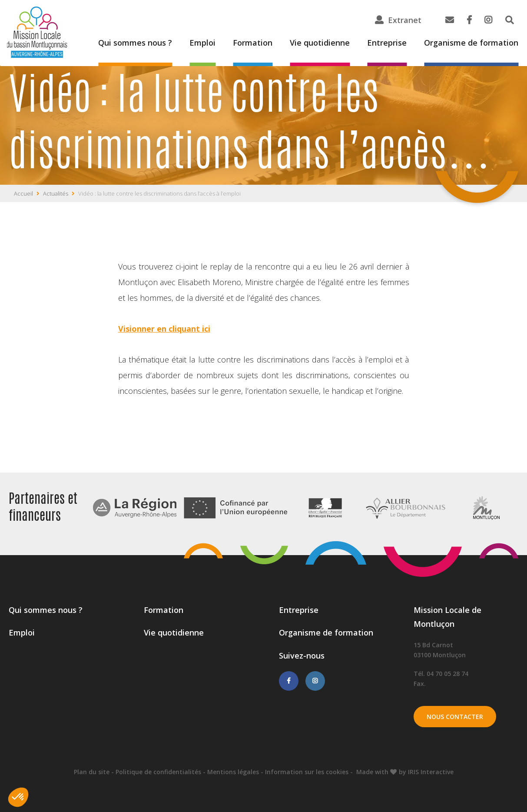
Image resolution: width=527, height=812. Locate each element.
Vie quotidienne (320, 43)
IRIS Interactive (431, 772)
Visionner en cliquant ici (164, 329)
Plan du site (92, 772)
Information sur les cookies (307, 772)
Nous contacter (455, 717)
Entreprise (387, 43)
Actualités (56, 193)
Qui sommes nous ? (135, 43)
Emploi (202, 43)
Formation (253, 43)
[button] (18, 797)
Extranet (405, 20)
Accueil (23, 193)
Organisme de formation (471, 43)
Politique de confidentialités (158, 772)
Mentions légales (233, 772)
